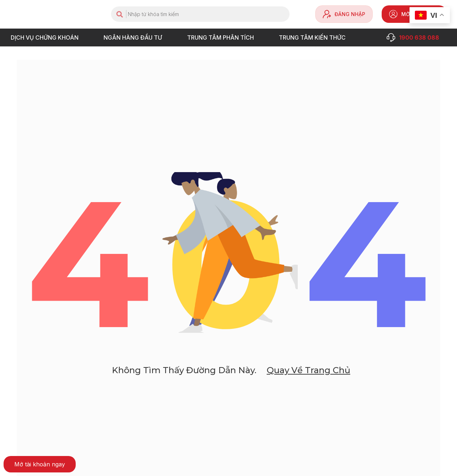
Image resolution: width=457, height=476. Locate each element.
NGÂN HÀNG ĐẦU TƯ (135, 37)
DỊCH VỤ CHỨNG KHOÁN (46, 37)
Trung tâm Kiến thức (314, 37)
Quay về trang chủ (308, 371)
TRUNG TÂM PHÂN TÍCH (222, 37)
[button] (40, 464)
